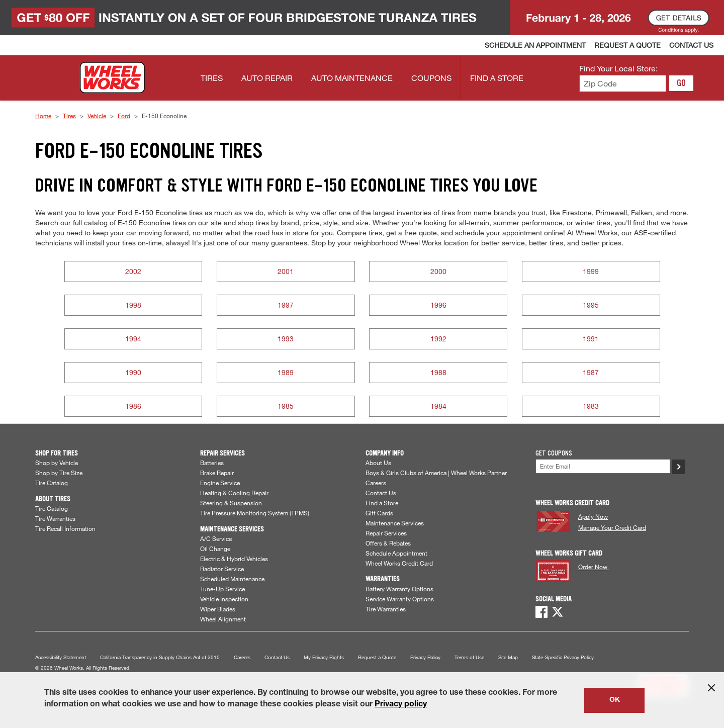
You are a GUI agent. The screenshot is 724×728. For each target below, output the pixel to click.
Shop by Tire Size (59, 473)
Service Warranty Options (400, 599)
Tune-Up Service (222, 589)
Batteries (212, 463)
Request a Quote (377, 657)
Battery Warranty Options (399, 589)
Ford (124, 116)
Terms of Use (469, 657)
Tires (69, 116)
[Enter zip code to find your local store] (623, 84)
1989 (286, 372)
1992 (438, 339)
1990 (133, 372)
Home (43, 116)
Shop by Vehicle (57, 463)
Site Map (508, 657)
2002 (133, 271)
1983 (591, 406)
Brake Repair (217, 473)
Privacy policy (401, 705)
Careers (376, 483)
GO (681, 83)
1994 (133, 339)
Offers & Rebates (388, 543)
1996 (438, 305)
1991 (591, 339)
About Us (378, 463)
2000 (438, 271)
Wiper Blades (218, 609)
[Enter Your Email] (603, 466)
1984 (438, 406)
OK (615, 700)
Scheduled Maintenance (232, 579)
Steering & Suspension (231, 503)
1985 (286, 406)
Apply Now (593, 516)
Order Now (594, 567)
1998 (133, 305)
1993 (286, 339)
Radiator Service (222, 569)
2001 (286, 271)
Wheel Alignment (223, 619)
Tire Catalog (52, 483)
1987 (591, 372)
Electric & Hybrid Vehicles (234, 559)
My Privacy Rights (324, 657)
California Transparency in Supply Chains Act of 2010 (160, 657)
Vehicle (97, 116)
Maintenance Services (395, 523)
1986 (133, 406)
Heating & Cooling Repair (234, 493)
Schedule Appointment (396, 553)
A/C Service (216, 538)
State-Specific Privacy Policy (563, 657)
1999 (591, 271)
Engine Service (220, 483)
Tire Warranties (55, 518)
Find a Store (382, 503)
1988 (438, 372)
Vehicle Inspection (224, 599)
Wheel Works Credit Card (399, 563)
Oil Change (215, 549)
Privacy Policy (425, 657)
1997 (286, 305)
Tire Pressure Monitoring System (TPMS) (255, 513)
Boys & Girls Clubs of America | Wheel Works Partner (436, 473)
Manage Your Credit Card (612, 527)
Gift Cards (379, 513)
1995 (591, 305)
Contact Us (381, 493)
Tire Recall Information (65, 528)
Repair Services (386, 533)
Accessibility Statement (61, 657)
